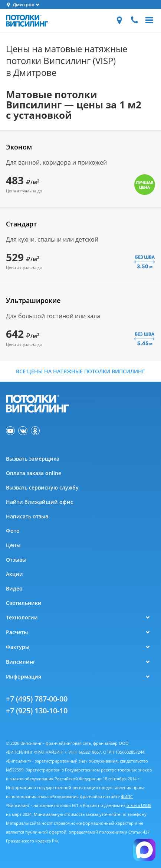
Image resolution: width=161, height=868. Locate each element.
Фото (13, 531)
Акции (14, 574)
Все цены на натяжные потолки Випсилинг (80, 371)
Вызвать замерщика (33, 459)
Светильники (24, 603)
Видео (14, 588)
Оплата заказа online (34, 473)
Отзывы (16, 560)
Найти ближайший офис (40, 502)
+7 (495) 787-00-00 (37, 699)
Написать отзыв (27, 516)
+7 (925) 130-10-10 (37, 711)
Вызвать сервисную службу (42, 487)
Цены (13, 545)
